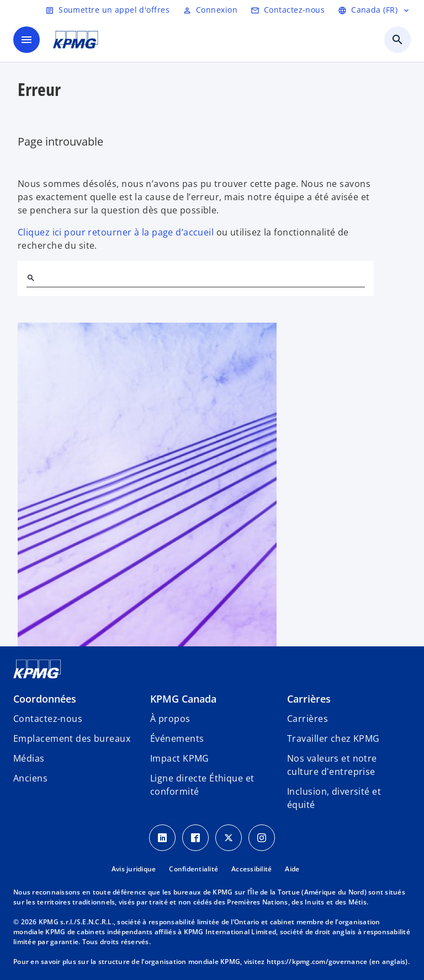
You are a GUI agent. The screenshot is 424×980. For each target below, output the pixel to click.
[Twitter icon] (229, 838)
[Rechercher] (31, 278)
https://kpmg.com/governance (317, 962)
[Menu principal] (26, 40)
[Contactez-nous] (288, 10)
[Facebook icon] (195, 838)
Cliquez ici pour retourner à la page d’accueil (116, 232)
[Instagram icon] (262, 838)
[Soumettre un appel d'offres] (107, 10)
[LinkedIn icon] (162, 838)
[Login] (210, 10)
